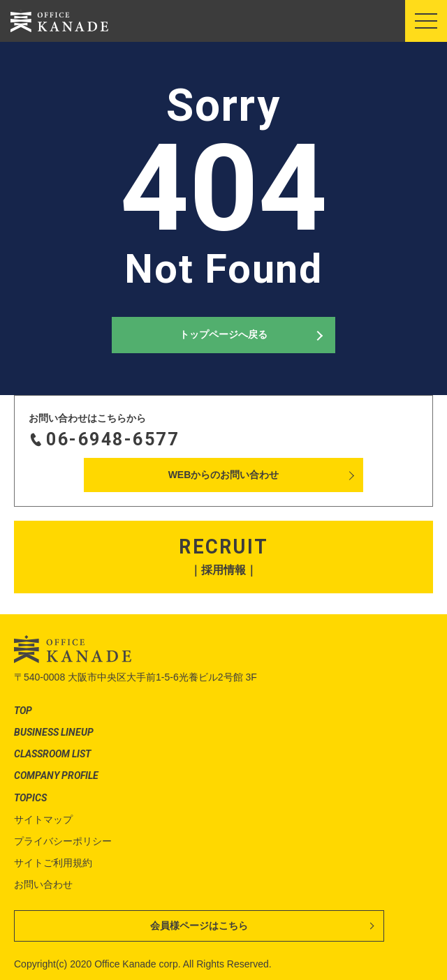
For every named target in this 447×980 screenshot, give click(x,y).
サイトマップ (43, 819)
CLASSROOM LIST (52, 754)
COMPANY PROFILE (56, 775)
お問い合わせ (43, 884)
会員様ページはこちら (199, 926)
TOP (23, 711)
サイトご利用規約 (53, 863)
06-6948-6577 (112, 439)
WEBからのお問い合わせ (224, 475)
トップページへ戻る (223, 334)
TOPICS (30, 798)
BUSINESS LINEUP (54, 732)
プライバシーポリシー (63, 841)
